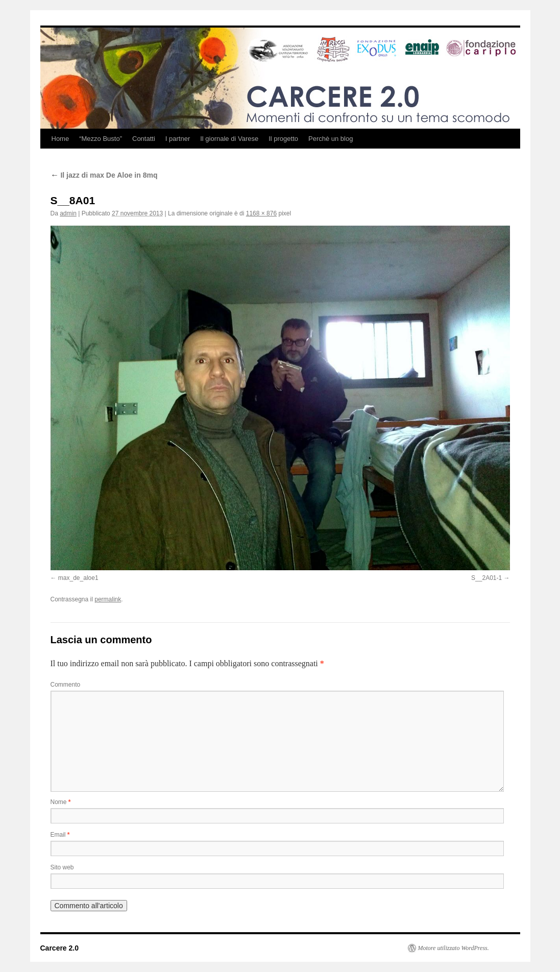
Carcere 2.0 (60, 948)
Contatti (144, 139)
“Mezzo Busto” (101, 139)
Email (60, 835)
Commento (66, 685)
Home (60, 139)
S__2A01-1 (486, 578)
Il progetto (283, 139)
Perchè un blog (331, 139)
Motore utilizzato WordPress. (454, 948)
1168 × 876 (261, 213)
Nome (61, 802)
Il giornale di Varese (229, 139)
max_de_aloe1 (78, 578)
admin (68, 213)
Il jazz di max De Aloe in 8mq (104, 175)
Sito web (62, 867)
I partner (178, 139)
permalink (108, 599)
